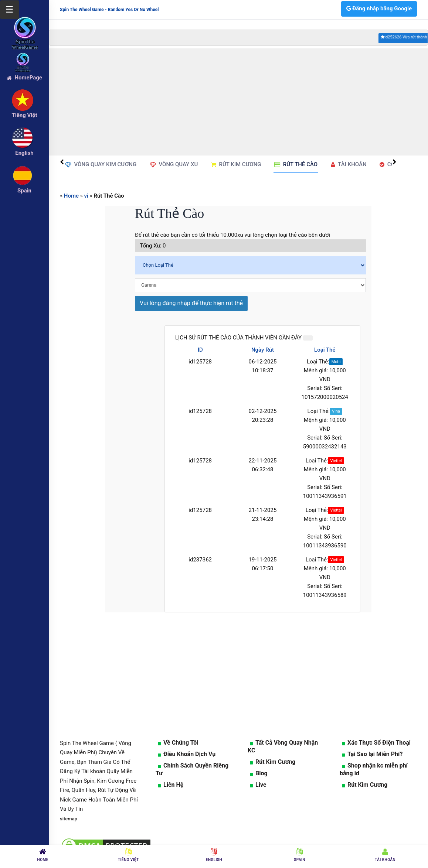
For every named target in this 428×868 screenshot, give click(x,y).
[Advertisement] (238, 102)
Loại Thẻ (325, 350)
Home (71, 196)
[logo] (24, 23)
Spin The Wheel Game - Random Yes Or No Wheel (109, 10)
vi (86, 196)
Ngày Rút (263, 350)
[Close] (308, 338)
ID (200, 350)
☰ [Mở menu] (10, 10)
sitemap (69, 819)
